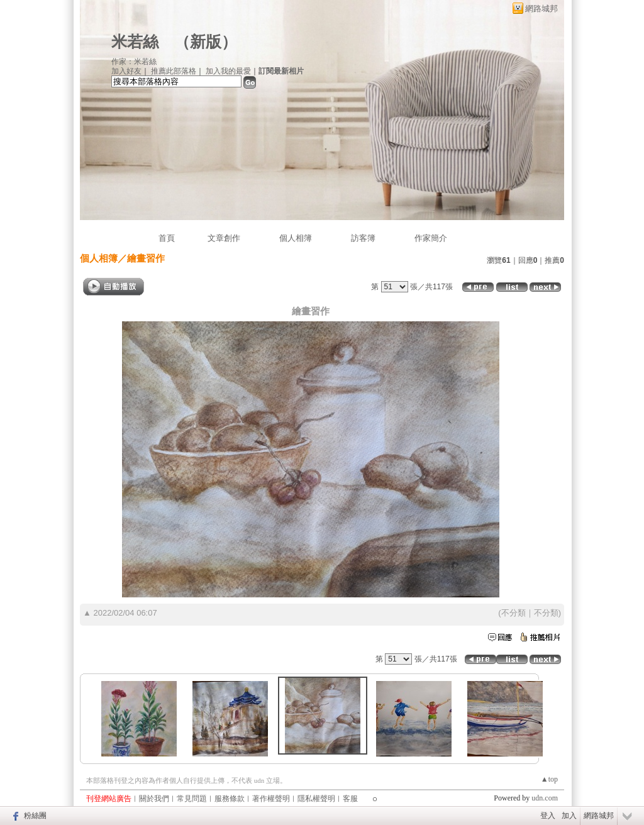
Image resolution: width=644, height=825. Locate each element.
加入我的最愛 (228, 71)
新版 (206, 42)
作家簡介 (431, 238)
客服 (350, 799)
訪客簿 (363, 238)
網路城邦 (541, 8)
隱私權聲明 (316, 799)
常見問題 (192, 799)
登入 (548, 816)
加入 (569, 816)
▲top (549, 779)
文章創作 (224, 238)
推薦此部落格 (174, 71)
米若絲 (135, 42)
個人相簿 (296, 238)
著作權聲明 (271, 799)
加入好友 (126, 71)
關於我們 (154, 799)
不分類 (514, 613)
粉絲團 (35, 816)
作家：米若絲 (134, 62)
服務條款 (230, 799)
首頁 (167, 238)
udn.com (545, 798)
